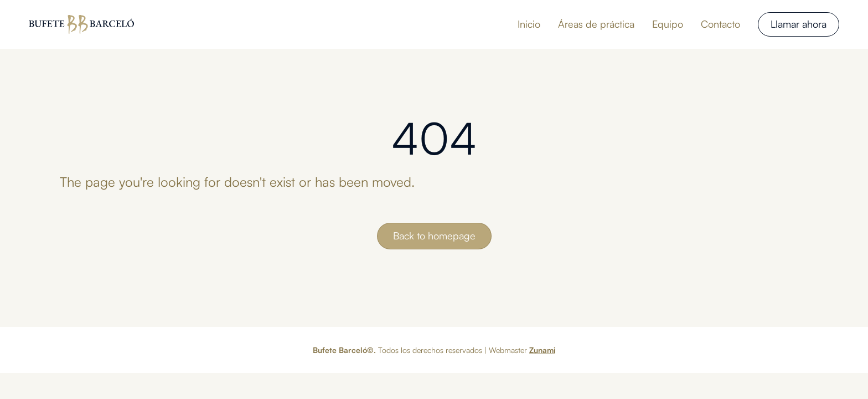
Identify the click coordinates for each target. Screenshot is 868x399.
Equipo (668, 24)
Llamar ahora (799, 24)
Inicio (529, 24)
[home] (81, 24)
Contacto (720, 24)
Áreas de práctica (596, 24)
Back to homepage (434, 236)
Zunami (542, 350)
